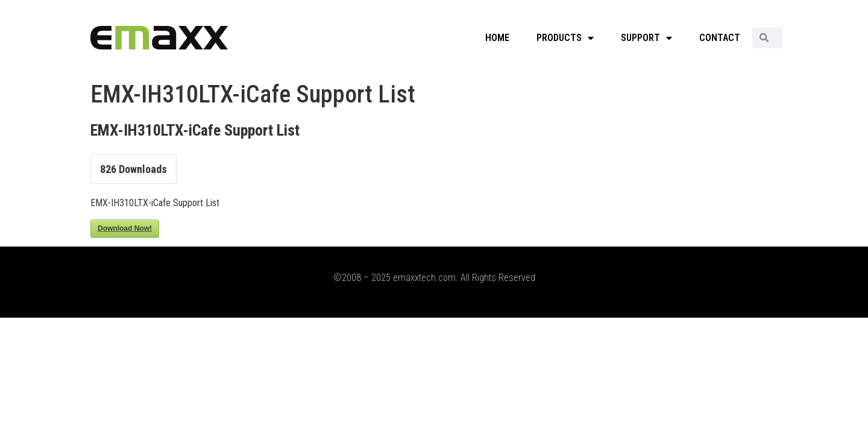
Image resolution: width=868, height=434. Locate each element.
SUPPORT (646, 38)
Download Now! (125, 228)
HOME (497, 38)
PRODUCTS (565, 38)
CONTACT (720, 38)
